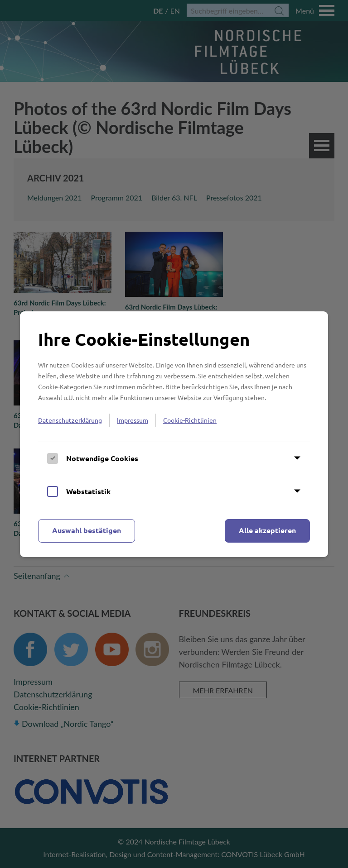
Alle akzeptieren (267, 530)
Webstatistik (88, 491)
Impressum (133, 420)
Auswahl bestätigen (87, 530)
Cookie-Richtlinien (190, 420)
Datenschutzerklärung (70, 420)
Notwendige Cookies (102, 458)
